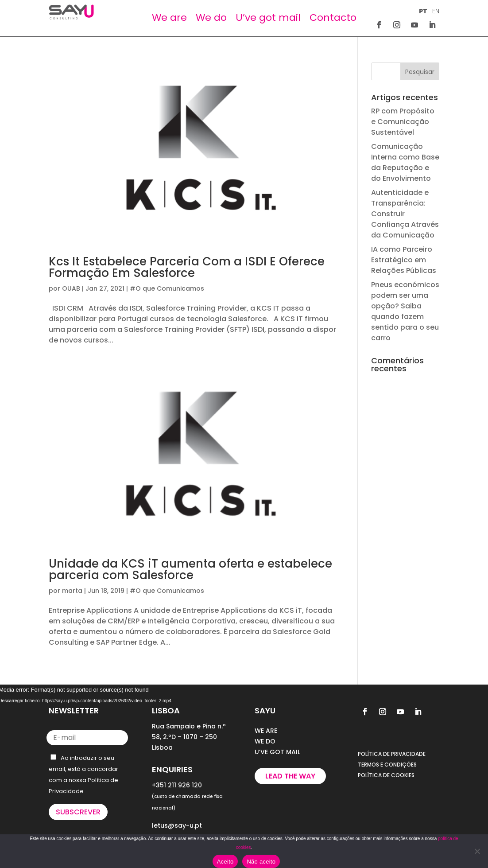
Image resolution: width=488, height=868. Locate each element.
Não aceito (261, 862)
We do (211, 18)
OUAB (71, 288)
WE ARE (266, 731)
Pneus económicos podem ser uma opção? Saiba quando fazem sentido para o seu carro (405, 311)
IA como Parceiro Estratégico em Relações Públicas (404, 260)
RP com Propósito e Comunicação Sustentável (403, 122)
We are (169, 18)
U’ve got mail (268, 18)
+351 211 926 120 (177, 785)
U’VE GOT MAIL (277, 752)
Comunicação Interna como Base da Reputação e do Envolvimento (405, 162)
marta (72, 591)
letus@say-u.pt (177, 825)
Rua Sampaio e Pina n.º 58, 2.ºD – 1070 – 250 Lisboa (189, 737)
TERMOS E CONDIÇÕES (387, 765)
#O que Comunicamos (167, 288)
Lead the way (290, 776)
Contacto (333, 18)
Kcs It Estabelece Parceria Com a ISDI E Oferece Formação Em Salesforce (187, 267)
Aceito (225, 862)
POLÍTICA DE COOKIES (386, 775)
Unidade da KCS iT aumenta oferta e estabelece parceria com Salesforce (190, 569)
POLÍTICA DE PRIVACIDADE (392, 754)
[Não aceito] (477, 851)
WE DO (265, 741)
